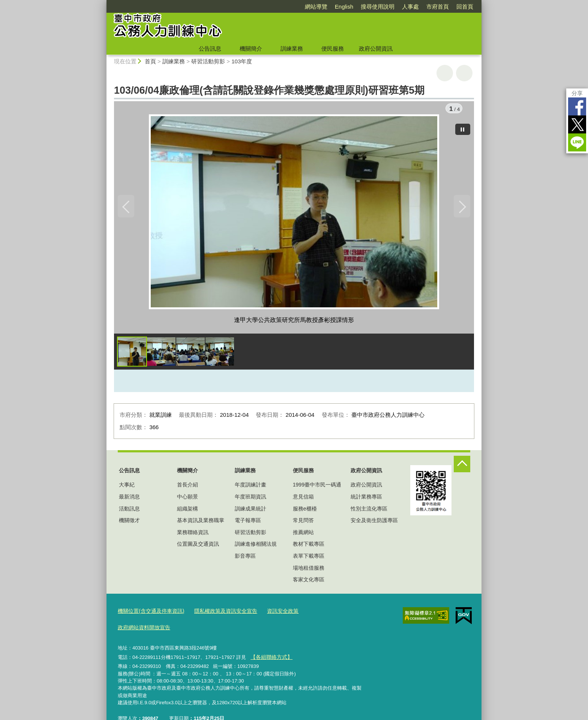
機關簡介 (251, 49)
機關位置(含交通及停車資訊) (149, 613)
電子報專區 (248, 522)
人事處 (410, 7)
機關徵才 (129, 522)
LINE (577, 142)
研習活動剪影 (208, 61)
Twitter (577, 124)
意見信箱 (303, 498)
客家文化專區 (309, 581)
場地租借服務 (309, 570)
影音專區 (245, 558)
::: (103, 3)
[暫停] (463, 127)
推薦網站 (303, 534)
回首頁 (465, 7)
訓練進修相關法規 (256, 546)
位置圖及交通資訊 (198, 546)
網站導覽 (316, 7)
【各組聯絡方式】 (270, 641)
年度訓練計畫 (250, 487)
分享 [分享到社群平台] (577, 93)
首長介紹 (187, 487)
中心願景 (187, 498)
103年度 (242, 61)
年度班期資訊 (250, 498)
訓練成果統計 (250, 510)
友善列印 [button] (445, 73)
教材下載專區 (309, 546)
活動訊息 (129, 510)
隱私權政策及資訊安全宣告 (219, 613)
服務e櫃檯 (305, 510)
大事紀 (127, 487)
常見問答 (303, 522)
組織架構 (187, 510)
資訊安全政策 (273, 613)
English (344, 7)
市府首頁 (438, 7)
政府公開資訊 (376, 49)
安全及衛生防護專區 (374, 522)
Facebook (577, 106)
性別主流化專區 (369, 510)
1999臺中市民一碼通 (317, 487)
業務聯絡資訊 (193, 534)
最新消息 (129, 498)
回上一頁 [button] (464, 73)
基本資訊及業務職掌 (201, 522)
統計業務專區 (366, 498)
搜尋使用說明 (378, 7)
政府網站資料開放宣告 (321, 613)
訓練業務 (292, 49)
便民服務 (333, 49)
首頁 (150, 61)
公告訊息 (210, 49)
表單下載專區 (309, 558)
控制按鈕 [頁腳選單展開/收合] (462, 466)
